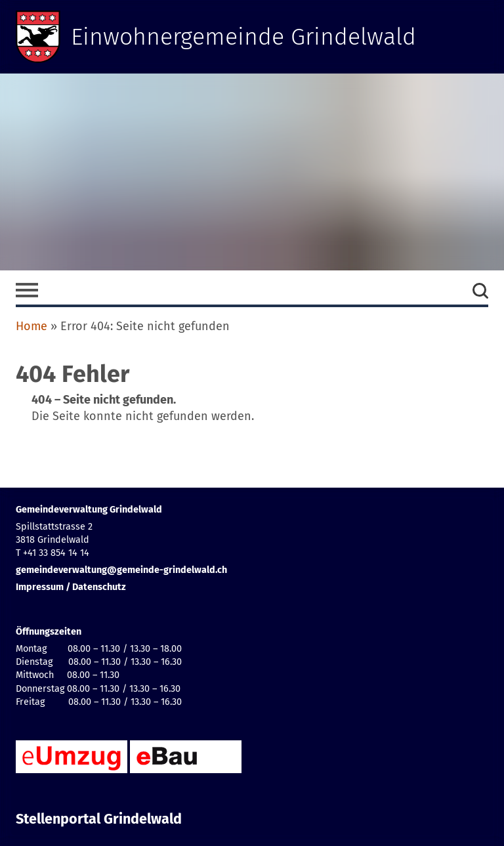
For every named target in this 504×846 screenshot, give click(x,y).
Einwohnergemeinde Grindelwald (244, 37)
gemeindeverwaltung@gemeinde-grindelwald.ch (121, 570)
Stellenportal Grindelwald (99, 819)
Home (31, 326)
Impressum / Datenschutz (71, 587)
